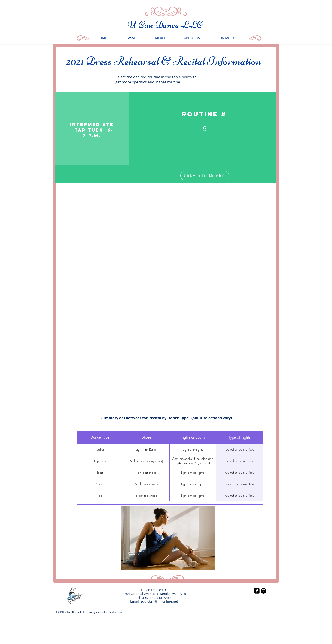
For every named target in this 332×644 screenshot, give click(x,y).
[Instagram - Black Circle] (264, 591)
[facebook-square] (257, 591)
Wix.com (117, 612)
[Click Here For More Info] (205, 176)
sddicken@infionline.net (159, 601)
